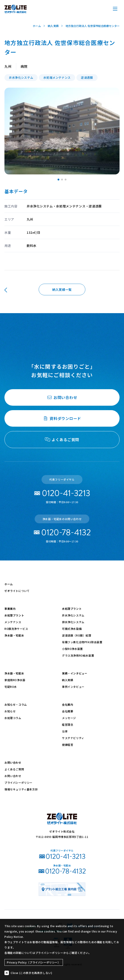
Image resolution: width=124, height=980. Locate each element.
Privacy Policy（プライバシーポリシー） (34, 962)
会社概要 (68, 711)
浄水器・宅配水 (14, 635)
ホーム (9, 584)
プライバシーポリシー (18, 783)
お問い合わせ (13, 762)
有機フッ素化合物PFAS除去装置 (82, 642)
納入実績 (68, 680)
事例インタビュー (73, 687)
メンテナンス (13, 622)
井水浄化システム (73, 615)
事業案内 (10, 609)
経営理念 (68, 725)
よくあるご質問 (14, 769)
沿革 (65, 731)
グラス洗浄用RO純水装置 (78, 655)
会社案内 (68, 704)
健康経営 (68, 745)
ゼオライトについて (17, 591)
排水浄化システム (73, 622)
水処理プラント (14, 615)
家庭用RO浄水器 (15, 680)
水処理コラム (13, 718)
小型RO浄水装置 (72, 649)
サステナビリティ (73, 738)
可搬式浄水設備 (72, 629)
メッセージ (69, 718)
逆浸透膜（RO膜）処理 (77, 635)
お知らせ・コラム (16, 704)
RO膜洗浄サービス (16, 629)
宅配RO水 (11, 687)
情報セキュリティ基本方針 (21, 789)
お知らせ (10, 711)
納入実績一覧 (62, 289)
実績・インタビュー (75, 673)
